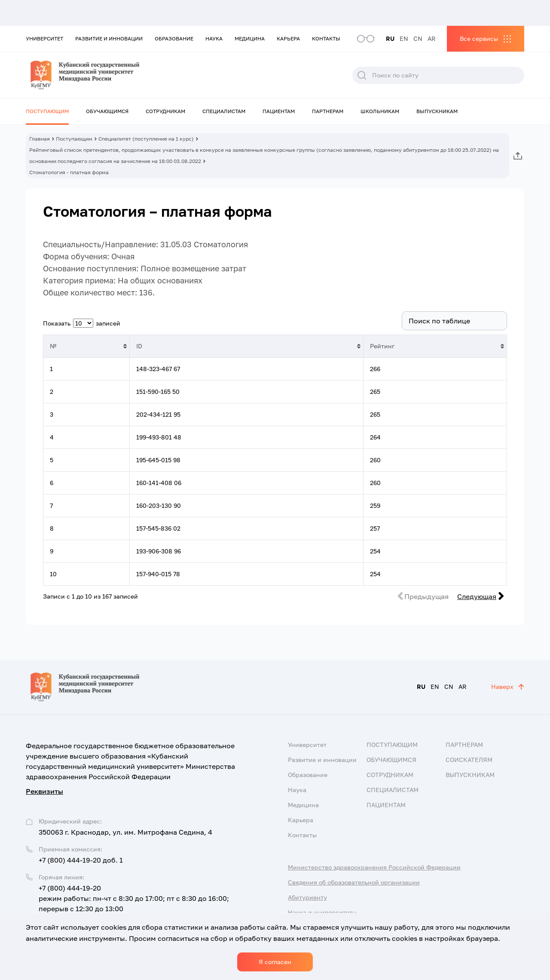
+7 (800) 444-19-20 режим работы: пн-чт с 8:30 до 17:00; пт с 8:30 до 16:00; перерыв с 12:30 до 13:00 (134, 898)
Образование (174, 38)
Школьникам (380, 111)
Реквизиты (44, 791)
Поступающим (47, 111)
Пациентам (279, 111)
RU (390, 38)
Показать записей (82, 323)
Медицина (250, 38)
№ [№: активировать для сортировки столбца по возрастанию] (53, 346)
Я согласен (275, 962)
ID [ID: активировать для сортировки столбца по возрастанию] (139, 346)
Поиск (362, 75)
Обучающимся (107, 111)
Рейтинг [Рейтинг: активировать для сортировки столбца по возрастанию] (382, 346)
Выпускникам (437, 111)
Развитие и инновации (109, 38)
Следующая (477, 596)
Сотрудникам (165, 111)
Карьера (288, 38)
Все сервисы (479, 38)
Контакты (326, 38)
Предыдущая (426, 596)
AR (432, 38)
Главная (40, 139)
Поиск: (442, 321)
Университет (44, 38)
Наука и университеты (322, 912)
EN (404, 38)
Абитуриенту (307, 897)
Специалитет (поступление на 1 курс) (146, 139)
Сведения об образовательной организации (354, 882)
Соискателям (469, 760)
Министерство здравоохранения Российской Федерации (374, 867)
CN (418, 38)
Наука (214, 38)
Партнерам (328, 111)
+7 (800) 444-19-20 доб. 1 (81, 860)
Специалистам (224, 111)
